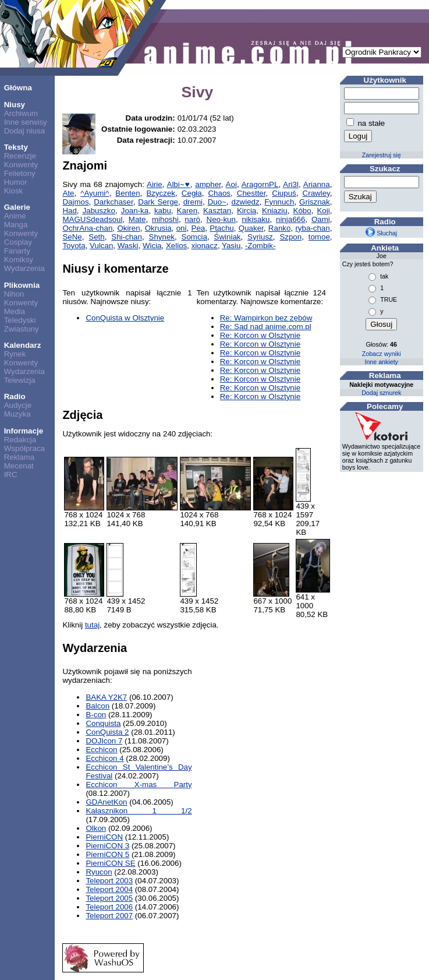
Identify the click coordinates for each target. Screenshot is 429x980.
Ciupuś (284, 193)
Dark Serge (158, 202)
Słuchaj (381, 233)
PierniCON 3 (107, 846)
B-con (96, 715)
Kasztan (217, 211)
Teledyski (20, 320)
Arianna (317, 184)
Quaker (251, 228)
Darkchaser (113, 202)
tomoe (319, 237)
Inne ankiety (381, 362)
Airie (155, 184)
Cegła (192, 193)
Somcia (194, 237)
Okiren (128, 228)
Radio (15, 396)
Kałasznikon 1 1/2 (139, 811)
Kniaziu (275, 211)
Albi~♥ (179, 184)
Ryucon (99, 872)
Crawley (316, 193)
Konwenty (21, 165)
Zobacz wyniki (382, 354)
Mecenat (19, 466)
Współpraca (24, 448)
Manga (16, 225)
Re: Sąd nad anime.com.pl (266, 327)
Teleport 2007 (109, 916)
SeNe (72, 237)
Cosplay (18, 242)
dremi (193, 202)
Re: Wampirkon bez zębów (266, 318)
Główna (18, 88)
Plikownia (22, 285)
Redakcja (20, 440)
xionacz (205, 246)
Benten (127, 193)
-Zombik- (260, 246)
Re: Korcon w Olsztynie (260, 335)
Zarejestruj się (382, 155)
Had (69, 211)
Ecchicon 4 (104, 758)
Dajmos (75, 202)
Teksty (16, 147)
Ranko (280, 228)
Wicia (152, 246)
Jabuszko (99, 211)
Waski (128, 246)
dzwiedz (246, 202)
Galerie (17, 207)
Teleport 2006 (109, 907)
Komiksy (19, 260)
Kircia (247, 211)
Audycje (18, 405)
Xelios (176, 246)
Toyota (74, 246)
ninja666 (290, 219)
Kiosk (14, 191)
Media (15, 311)
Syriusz (260, 237)
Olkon (96, 828)
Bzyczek (161, 193)
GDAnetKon (106, 802)
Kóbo (302, 211)
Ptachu (222, 228)
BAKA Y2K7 (106, 697)
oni (182, 228)
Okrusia (158, 228)
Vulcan (101, 246)
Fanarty (17, 251)
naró (192, 219)
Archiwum (21, 113)
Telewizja (20, 380)
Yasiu (231, 246)
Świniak (228, 237)
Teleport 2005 (109, 898)
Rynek (15, 354)
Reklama (19, 457)
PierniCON (104, 837)
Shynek (162, 237)
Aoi (231, 184)
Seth (96, 237)
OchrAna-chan (87, 228)
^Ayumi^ (95, 193)
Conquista (103, 723)
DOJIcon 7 (104, 741)
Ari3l (291, 184)
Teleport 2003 (109, 881)
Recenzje (20, 156)
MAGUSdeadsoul (92, 219)
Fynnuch (279, 202)
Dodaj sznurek (381, 393)
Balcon (97, 706)
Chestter (251, 193)
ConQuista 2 (107, 732)
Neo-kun (221, 219)
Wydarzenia (24, 268)
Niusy (15, 105)
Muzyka (17, 414)
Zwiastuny (22, 329)
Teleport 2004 (109, 889)
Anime (15, 216)
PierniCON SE (110, 863)
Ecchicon (101, 750)
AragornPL (260, 184)
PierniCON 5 (107, 854)
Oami (321, 219)
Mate (137, 219)
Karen (187, 211)
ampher (208, 184)
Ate (68, 193)
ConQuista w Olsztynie (125, 318)
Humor (16, 182)
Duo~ (217, 202)
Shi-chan (127, 237)
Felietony (20, 173)
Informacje (24, 431)
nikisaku (256, 219)
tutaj (92, 625)
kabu (163, 211)
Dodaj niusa (24, 131)
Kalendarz (23, 345)
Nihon (14, 294)
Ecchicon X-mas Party (139, 785)
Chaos (219, 193)
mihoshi (165, 219)
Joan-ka (135, 211)
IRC (11, 475)
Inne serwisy (26, 122)
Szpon (290, 237)
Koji (323, 211)
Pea (198, 228)
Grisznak (315, 202)
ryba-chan (312, 228)
